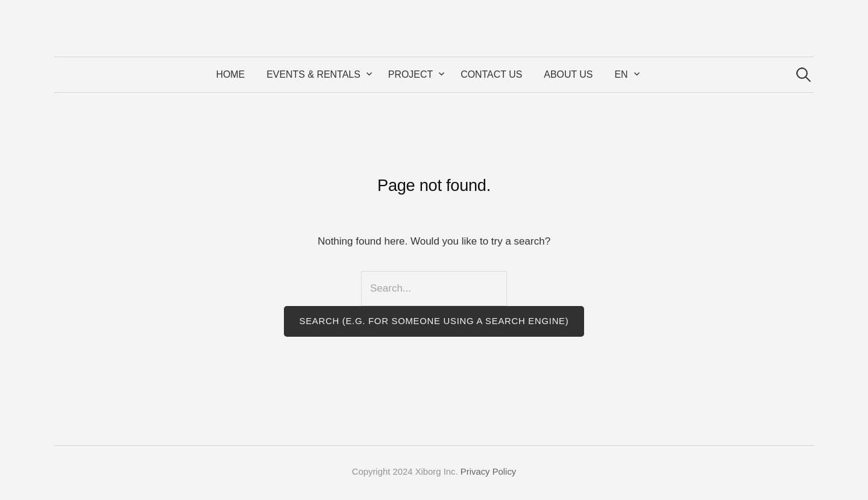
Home (230, 74)
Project (410, 74)
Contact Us (491, 74)
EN (621, 74)
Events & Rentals (313, 74)
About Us (568, 74)
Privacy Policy (488, 472)
